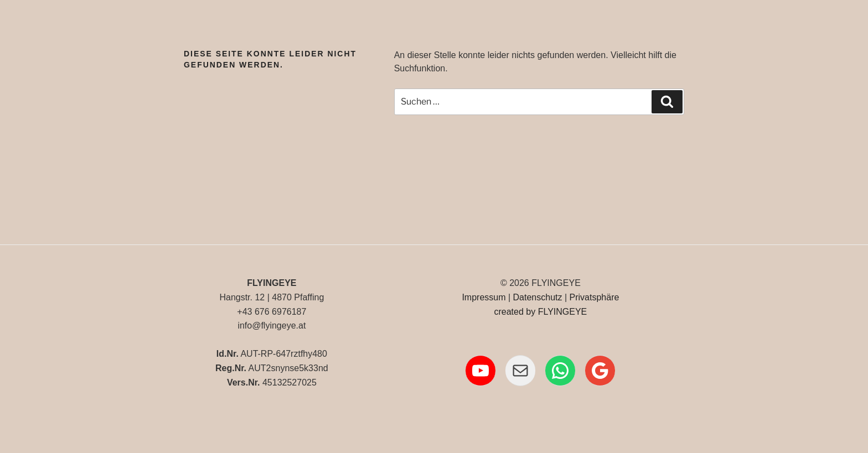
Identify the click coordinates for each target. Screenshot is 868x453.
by (531, 312)
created (508, 312)
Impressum (484, 297)
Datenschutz (538, 297)
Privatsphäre (595, 297)
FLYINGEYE (563, 312)
